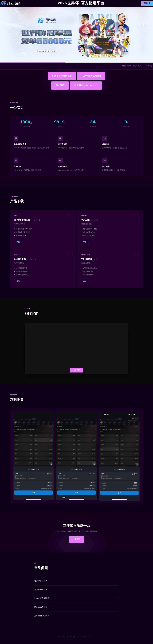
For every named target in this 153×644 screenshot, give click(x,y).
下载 (18, 242)
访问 (18, 281)
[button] (64, 498)
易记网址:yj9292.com (86, 85)
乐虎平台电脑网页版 (62, 76)
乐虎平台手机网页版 (91, 76)
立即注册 (147, 3)
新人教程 (60, 85)
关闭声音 (77, 370)
